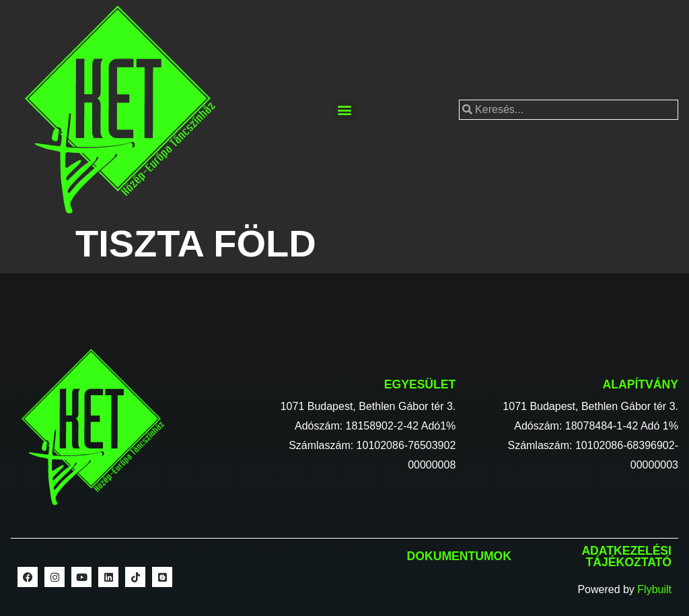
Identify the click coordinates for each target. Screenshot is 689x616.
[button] (344, 110)
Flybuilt (654, 589)
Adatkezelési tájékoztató (626, 557)
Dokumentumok (459, 556)
